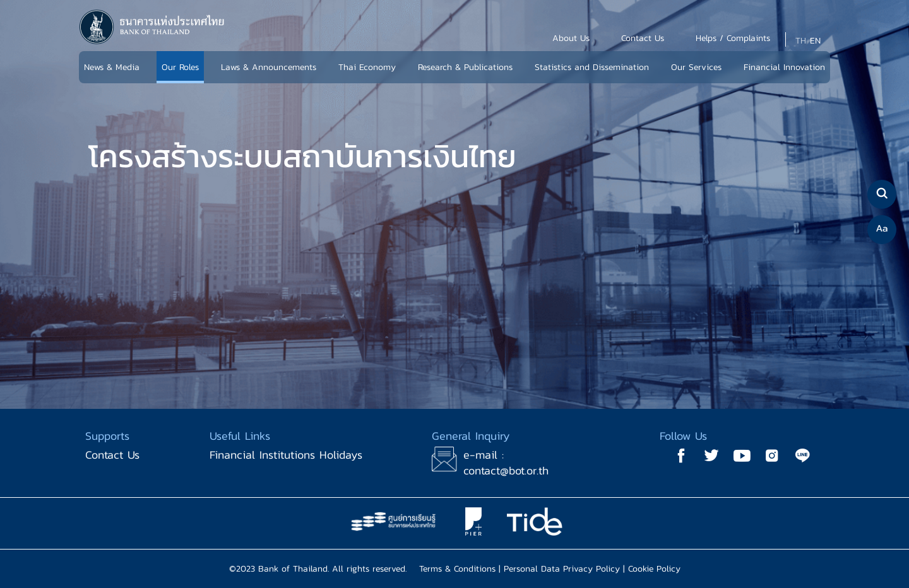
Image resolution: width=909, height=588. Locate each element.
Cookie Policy (654, 569)
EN (815, 41)
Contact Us (112, 455)
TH (801, 41)
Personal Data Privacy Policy (562, 569)
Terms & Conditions (457, 569)
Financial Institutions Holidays (286, 455)
